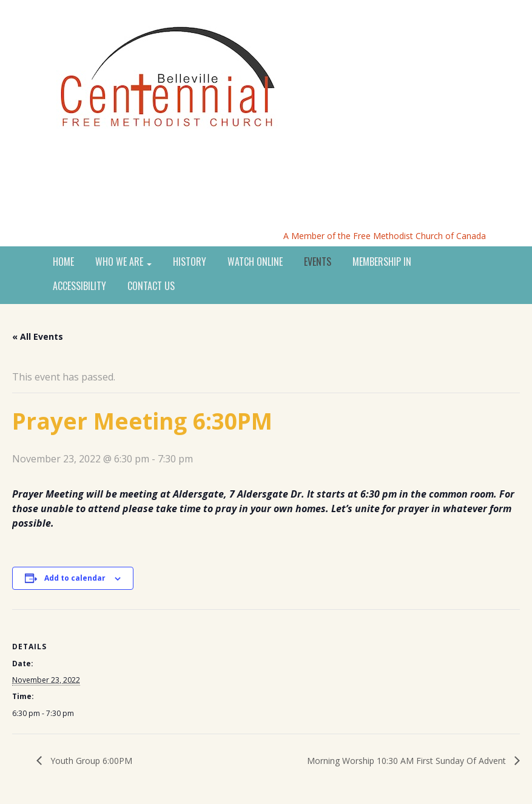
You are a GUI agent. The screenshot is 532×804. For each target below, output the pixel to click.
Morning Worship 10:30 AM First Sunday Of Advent (408, 761)
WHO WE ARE (123, 262)
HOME (63, 262)
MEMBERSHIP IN (382, 262)
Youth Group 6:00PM (90, 761)
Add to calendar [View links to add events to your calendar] (75, 578)
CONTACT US (151, 286)
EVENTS (318, 262)
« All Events (38, 336)
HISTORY (190, 262)
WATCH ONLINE (255, 262)
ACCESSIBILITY (79, 286)
